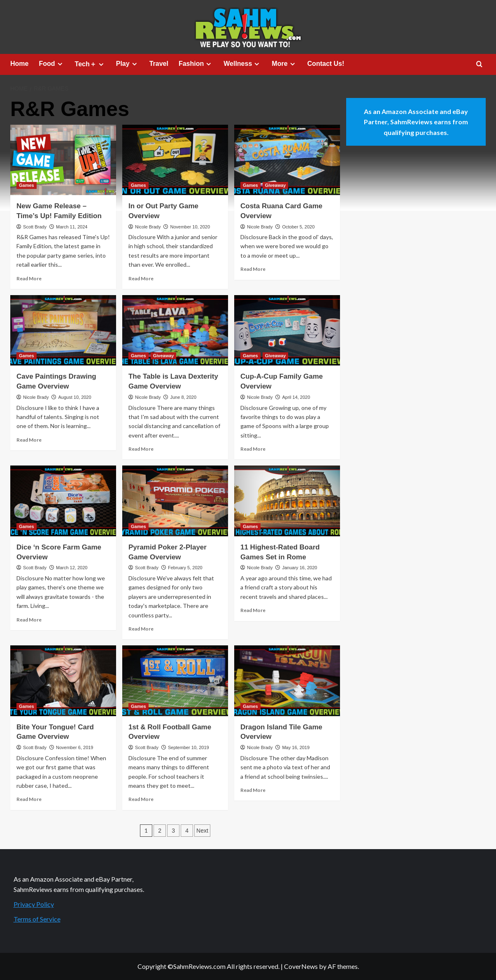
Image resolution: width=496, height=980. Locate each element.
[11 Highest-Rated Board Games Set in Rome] (287, 501)
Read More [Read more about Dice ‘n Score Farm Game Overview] (29, 620)
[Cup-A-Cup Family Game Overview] (287, 330)
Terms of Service (37, 919)
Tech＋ (90, 64)
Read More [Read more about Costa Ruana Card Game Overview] (253, 269)
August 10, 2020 (75, 397)
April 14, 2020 (296, 397)
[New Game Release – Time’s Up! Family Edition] (63, 160)
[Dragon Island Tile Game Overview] (287, 681)
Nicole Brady (148, 227)
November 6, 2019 (75, 747)
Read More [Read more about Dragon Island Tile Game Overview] (253, 790)
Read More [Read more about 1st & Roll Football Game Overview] (141, 799)
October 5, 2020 (298, 227)
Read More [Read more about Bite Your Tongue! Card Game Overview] (29, 799)
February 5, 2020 (185, 568)
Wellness (242, 64)
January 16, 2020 (299, 568)
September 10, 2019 (189, 747)
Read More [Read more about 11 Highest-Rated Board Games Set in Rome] (253, 610)
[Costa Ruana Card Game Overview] (287, 160)
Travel (159, 64)
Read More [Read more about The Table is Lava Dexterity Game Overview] (141, 449)
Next (202, 831)
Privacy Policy (34, 904)
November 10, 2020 (190, 227)
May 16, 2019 (296, 747)
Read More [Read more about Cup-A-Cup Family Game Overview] (253, 449)
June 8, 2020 (183, 397)
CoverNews (301, 966)
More (284, 64)
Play (128, 64)
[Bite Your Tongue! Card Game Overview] (63, 681)
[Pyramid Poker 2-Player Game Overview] (175, 501)
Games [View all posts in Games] (27, 185)
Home (19, 64)
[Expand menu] (60, 64)
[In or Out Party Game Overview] (175, 160)
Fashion (196, 64)
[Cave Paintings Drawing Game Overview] (63, 330)
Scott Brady (35, 227)
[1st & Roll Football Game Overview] (175, 681)
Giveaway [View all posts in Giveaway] (276, 185)
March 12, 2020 (72, 568)
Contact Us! (326, 64)
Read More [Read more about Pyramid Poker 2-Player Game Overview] (141, 629)
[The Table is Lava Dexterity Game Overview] (175, 330)
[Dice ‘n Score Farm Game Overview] (63, 501)
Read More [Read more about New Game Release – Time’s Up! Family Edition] (29, 278)
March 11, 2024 (72, 227)
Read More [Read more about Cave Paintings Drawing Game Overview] (29, 440)
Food (51, 64)
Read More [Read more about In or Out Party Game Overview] (141, 278)
